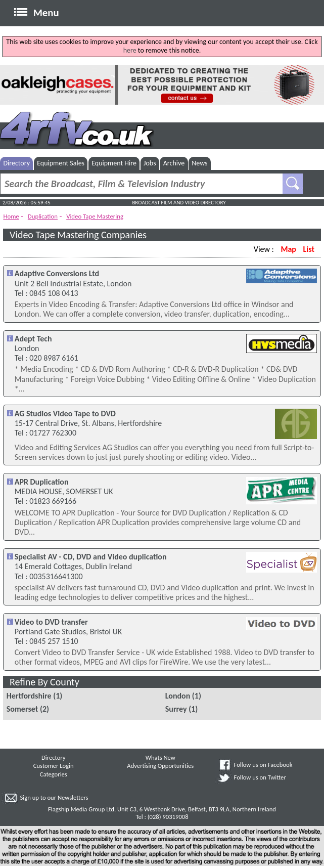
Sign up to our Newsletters (54, 797)
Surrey (176, 709)
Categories (54, 774)
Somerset (22, 709)
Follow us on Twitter (260, 777)
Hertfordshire (29, 696)
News (199, 163)
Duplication (43, 216)
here (130, 50)
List (309, 249)
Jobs (150, 163)
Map (288, 249)
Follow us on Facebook (263, 765)
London (178, 696)
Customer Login (54, 766)
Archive (174, 163)
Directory (16, 163)
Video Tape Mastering (95, 216)
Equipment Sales (61, 163)
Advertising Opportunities (160, 766)
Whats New (160, 757)
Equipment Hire (114, 163)
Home (11, 216)
